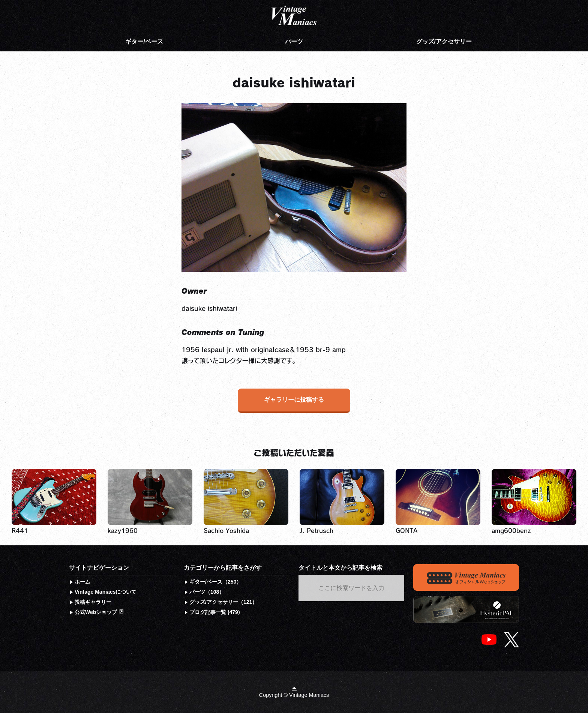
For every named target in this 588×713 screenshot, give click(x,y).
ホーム (82, 582)
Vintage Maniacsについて (106, 592)
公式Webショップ (99, 612)
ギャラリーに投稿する (294, 400)
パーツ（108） (207, 592)
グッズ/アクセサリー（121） (223, 602)
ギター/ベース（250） (215, 582)
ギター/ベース (144, 41)
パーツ (294, 41)
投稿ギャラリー (93, 602)
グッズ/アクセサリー (444, 41)
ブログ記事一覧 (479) (215, 612)
